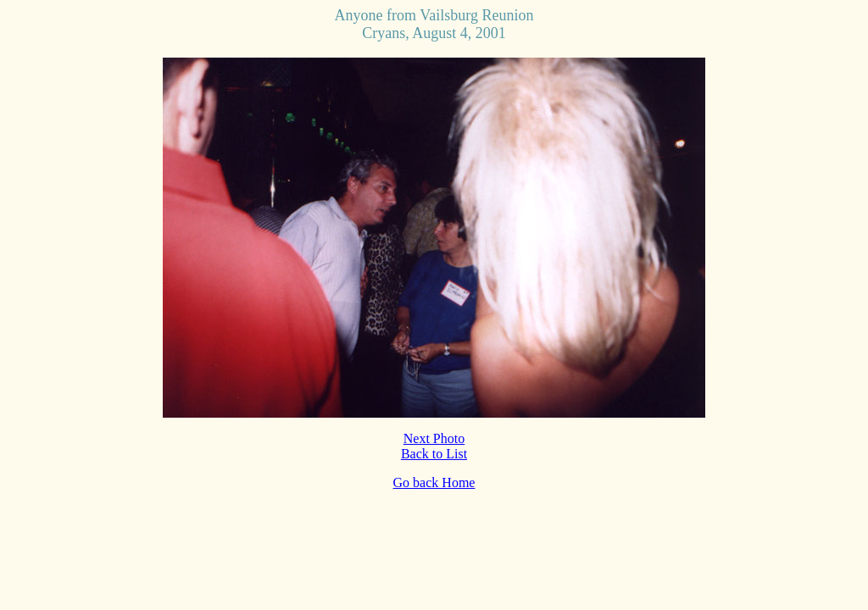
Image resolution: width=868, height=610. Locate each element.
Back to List (434, 454)
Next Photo (434, 438)
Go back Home (434, 482)
